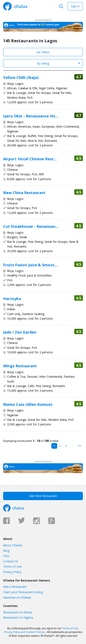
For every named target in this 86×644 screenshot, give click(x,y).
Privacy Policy (12, 572)
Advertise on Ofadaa (17, 597)
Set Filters (43, 52)
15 (79, 446)
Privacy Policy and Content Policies (25, 632)
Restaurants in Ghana (18, 612)
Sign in (75, 6)
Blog (6, 551)
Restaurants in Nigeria (18, 617)
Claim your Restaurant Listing (23, 592)
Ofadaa (15, 6)
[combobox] (43, 63)
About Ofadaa (13, 545)
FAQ (6, 556)
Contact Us (11, 561)
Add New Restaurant (43, 496)
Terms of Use (12, 566)
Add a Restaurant (15, 587)
